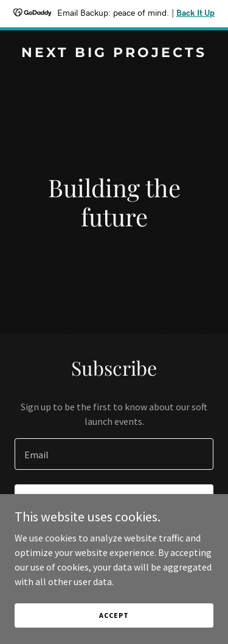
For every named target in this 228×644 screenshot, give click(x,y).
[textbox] (114, 454)
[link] (114, 53)
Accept (114, 624)
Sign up (114, 501)
